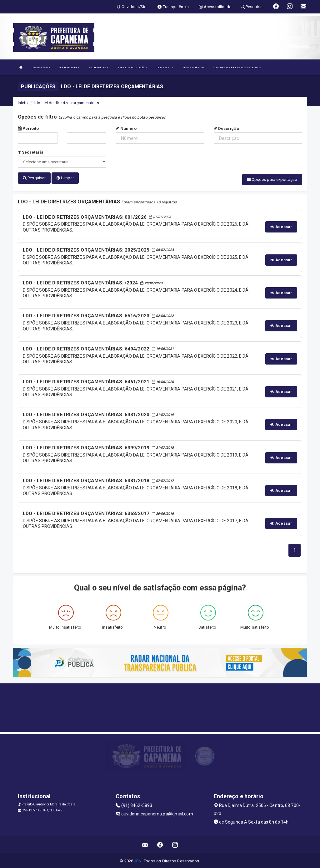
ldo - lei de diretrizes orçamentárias (67, 103)
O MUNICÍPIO (41, 67)
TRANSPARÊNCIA (193, 67)
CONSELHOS (165, 67)
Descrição (226, 128)
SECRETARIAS (98, 67)
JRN (138, 860)
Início (23, 103)
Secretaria (31, 152)
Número (126, 128)
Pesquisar (34, 178)
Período (28, 128)
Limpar (65, 178)
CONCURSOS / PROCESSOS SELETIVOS (237, 67)
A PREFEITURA (69, 67)
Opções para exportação (272, 179)
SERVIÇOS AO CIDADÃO (132, 67)
